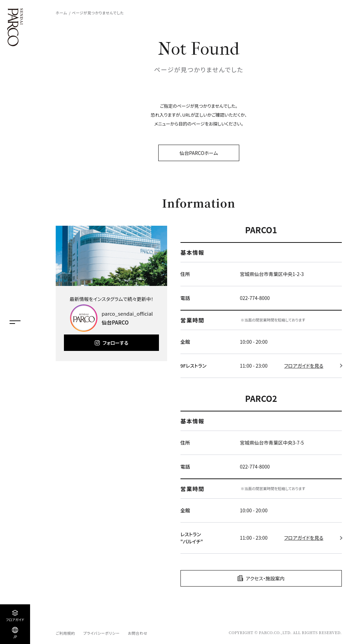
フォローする (115, 343)
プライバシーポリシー (101, 633)
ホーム (61, 13)
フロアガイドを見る (304, 366)
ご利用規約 (65, 633)
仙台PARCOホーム (199, 153)
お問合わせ (138, 633)
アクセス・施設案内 (265, 578)
